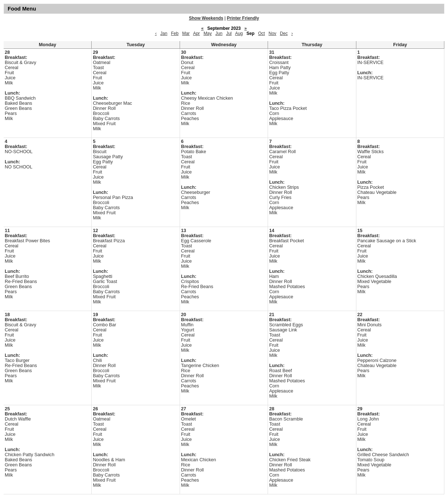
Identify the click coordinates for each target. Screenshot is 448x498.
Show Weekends (206, 18)
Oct (262, 33)
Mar (186, 33)
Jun (219, 33)
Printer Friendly (243, 18)
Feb (175, 33)
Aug (239, 33)
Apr (197, 33)
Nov (272, 33)
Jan (164, 33)
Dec (284, 33)
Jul (229, 33)
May (208, 33)
